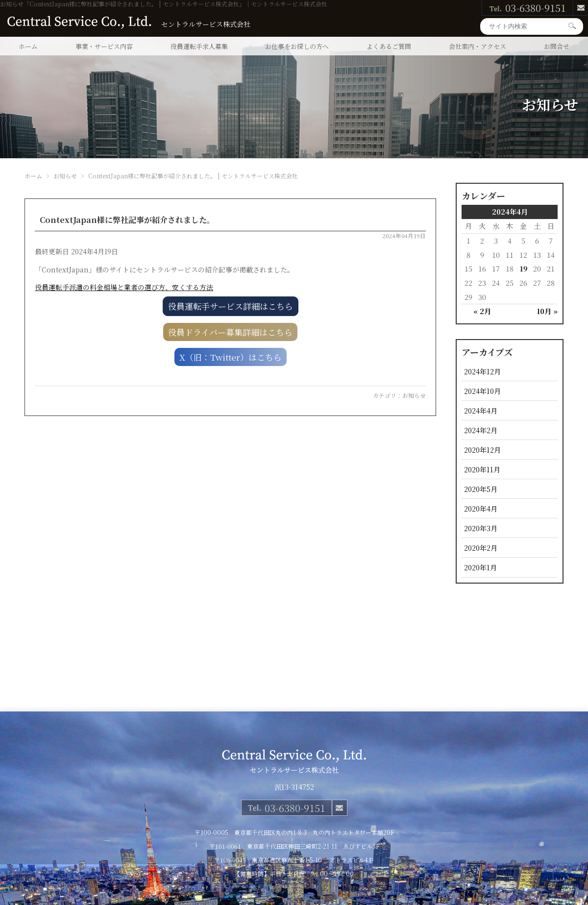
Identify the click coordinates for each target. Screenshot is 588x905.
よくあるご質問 (389, 46)
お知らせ (414, 395)
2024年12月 (482, 371)
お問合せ (557, 46)
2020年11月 (482, 469)
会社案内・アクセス (478, 46)
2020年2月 (481, 548)
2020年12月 (482, 450)
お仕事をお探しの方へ (297, 46)
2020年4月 (481, 508)
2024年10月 (482, 391)
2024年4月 (481, 410)
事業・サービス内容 (104, 46)
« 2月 (482, 311)
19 (523, 268)
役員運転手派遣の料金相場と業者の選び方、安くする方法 (124, 287)
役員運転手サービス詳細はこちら (231, 306)
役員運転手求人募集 (199, 46)
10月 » (547, 311)
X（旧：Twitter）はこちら (231, 357)
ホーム (28, 46)
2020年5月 (481, 489)
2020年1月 (480, 567)
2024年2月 (481, 430)
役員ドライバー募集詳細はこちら (230, 332)
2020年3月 (481, 528)
